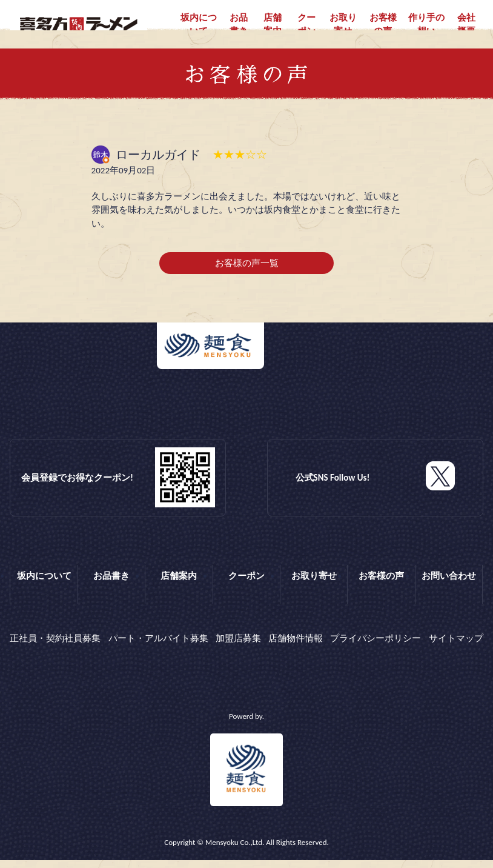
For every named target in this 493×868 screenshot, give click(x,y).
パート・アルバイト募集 (158, 649)
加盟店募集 (238, 649)
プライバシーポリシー (376, 649)
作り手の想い (426, 25)
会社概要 (466, 25)
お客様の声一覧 (247, 278)
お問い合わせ (449, 590)
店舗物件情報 (296, 649)
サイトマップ (456, 649)
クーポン (306, 25)
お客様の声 (383, 25)
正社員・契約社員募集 (55, 649)
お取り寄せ (343, 25)
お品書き (239, 25)
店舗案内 (273, 25)
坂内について (199, 25)
